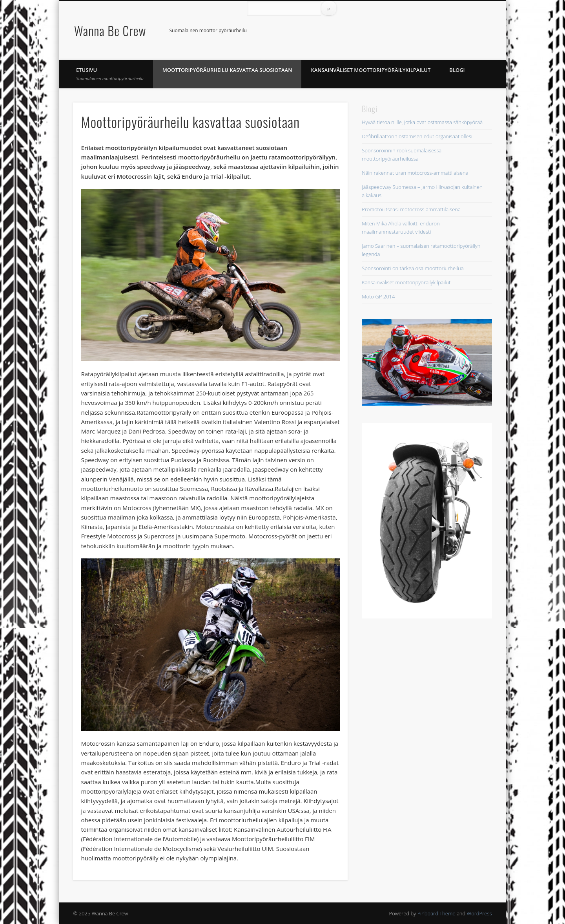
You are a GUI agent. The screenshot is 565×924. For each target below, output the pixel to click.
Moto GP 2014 (378, 296)
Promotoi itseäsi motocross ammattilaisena (411, 209)
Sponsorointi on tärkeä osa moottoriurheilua (413, 268)
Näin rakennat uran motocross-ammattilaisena (415, 173)
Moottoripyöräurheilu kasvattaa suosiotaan (227, 70)
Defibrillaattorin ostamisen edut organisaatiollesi (417, 136)
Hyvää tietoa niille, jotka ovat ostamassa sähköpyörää (422, 122)
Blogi (457, 70)
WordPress (479, 913)
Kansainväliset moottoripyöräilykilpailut (371, 70)
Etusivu (110, 74)
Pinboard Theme (437, 913)
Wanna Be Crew (110, 30)
